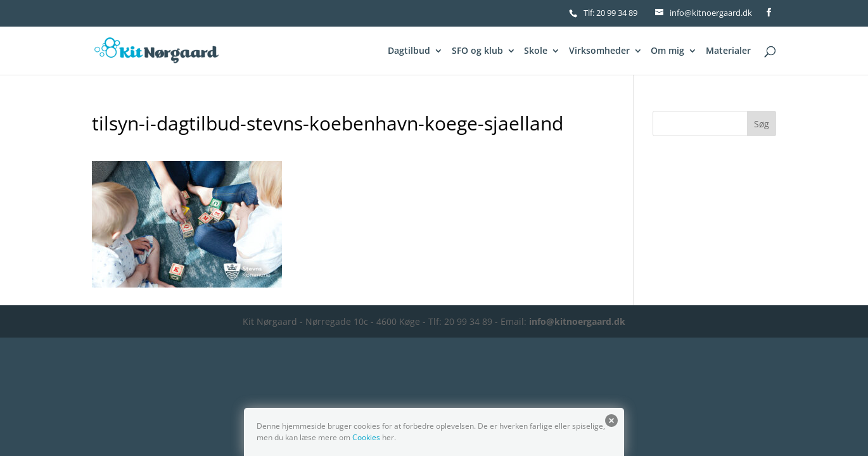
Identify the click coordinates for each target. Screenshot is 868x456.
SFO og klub (477, 51)
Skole (536, 51)
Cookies (366, 437)
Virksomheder (599, 51)
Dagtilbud (409, 51)
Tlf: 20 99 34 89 (610, 13)
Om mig (667, 51)
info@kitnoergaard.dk (577, 321)
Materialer (728, 51)
